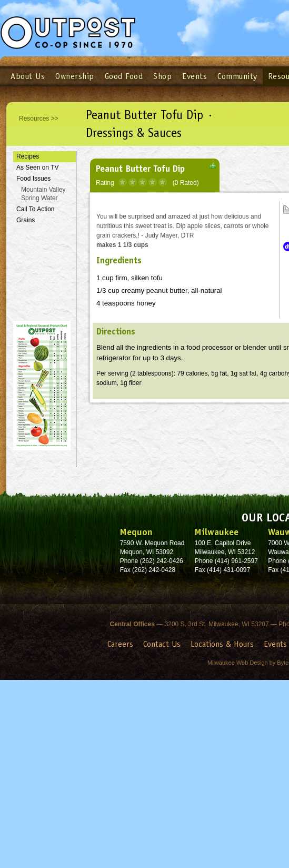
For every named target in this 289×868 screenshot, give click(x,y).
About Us (28, 76)
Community (237, 76)
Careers (120, 644)
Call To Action (36, 209)
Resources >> (39, 119)
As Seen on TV (38, 167)
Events (195, 76)
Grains (26, 220)
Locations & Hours (222, 644)
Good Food (124, 76)
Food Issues (33, 179)
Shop (162, 76)
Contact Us (162, 644)
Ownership (75, 76)
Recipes (28, 156)
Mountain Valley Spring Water (43, 194)
